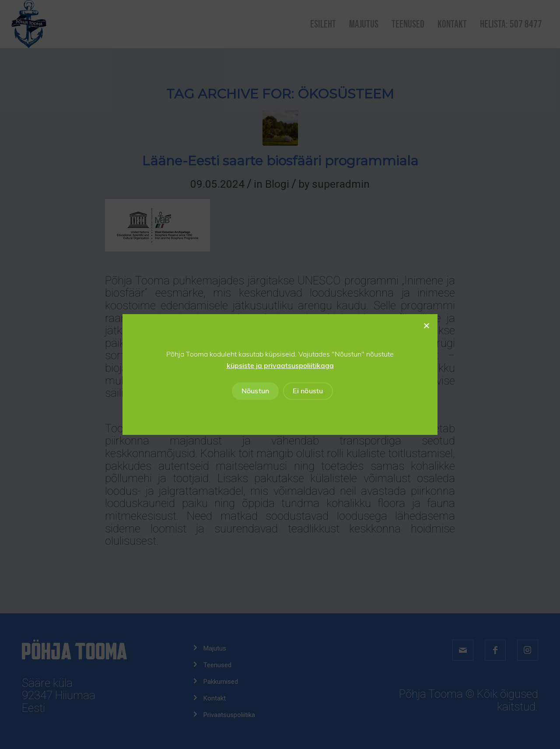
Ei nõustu (308, 391)
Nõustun (255, 391)
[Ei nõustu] (426, 325)
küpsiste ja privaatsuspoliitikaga (280, 366)
